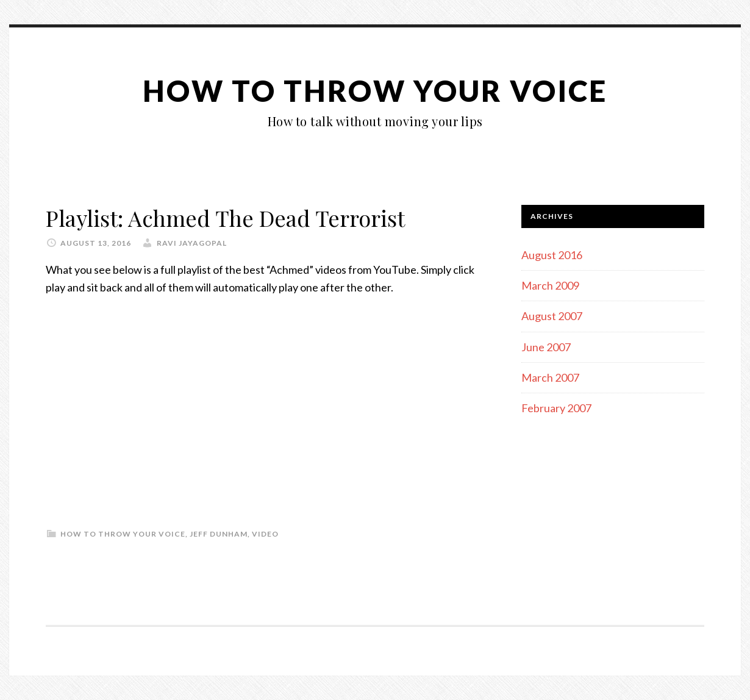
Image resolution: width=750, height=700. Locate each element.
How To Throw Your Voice (375, 91)
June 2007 (546, 347)
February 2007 (556, 408)
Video (265, 534)
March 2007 (550, 377)
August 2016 (552, 255)
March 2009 (550, 285)
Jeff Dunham (219, 534)
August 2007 (552, 316)
